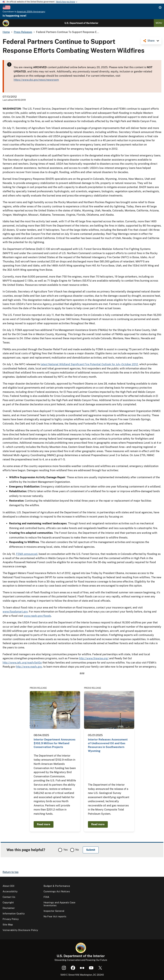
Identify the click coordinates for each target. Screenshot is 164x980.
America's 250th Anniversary (31, 12)
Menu (159, 23)
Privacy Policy (11, 919)
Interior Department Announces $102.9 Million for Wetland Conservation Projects (55, 743)
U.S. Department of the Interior (81, 23)
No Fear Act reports (55, 916)
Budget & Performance (57, 886)
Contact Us (9, 897)
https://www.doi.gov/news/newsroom (36, 80)
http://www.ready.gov (29, 667)
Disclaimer (9, 908)
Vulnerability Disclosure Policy (20, 930)
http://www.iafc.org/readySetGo (22, 663)
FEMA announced (27, 554)
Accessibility (10, 891)
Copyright (8, 902)
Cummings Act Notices (57, 891)
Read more (44, 824)
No (77, 850)
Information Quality (14, 914)
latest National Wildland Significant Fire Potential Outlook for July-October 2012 (89, 364)
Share (151, 41)
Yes (66, 850)
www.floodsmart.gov (15, 612)
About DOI (8, 886)
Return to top (11, 872)
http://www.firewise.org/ (94, 658)
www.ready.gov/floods (37, 616)
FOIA (46, 897)
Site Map (8, 925)
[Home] (6, 23)
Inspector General (54, 911)
